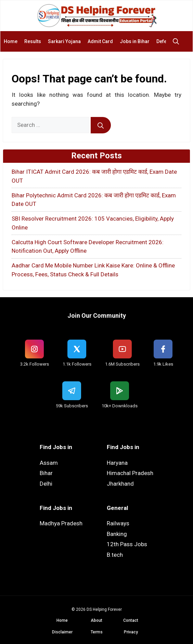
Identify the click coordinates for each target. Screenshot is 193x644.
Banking (117, 534)
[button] (178, 41)
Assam (49, 463)
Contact (131, 620)
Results (33, 41)
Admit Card (100, 41)
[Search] (101, 125)
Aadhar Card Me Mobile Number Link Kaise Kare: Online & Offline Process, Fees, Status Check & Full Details (93, 270)
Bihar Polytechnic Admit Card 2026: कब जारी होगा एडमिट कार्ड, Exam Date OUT (94, 200)
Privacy (131, 632)
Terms (97, 632)
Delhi (46, 484)
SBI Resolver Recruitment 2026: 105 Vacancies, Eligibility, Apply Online (93, 223)
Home (11, 41)
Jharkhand (120, 484)
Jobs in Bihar (135, 41)
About (96, 620)
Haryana (117, 463)
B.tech (115, 555)
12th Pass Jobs (127, 544)
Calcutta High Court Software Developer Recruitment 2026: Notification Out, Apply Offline (88, 247)
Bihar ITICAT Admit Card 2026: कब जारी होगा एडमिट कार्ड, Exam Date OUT (94, 176)
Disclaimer (62, 632)
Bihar (46, 473)
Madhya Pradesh (61, 523)
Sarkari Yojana (64, 41)
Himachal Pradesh (130, 473)
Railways (118, 523)
